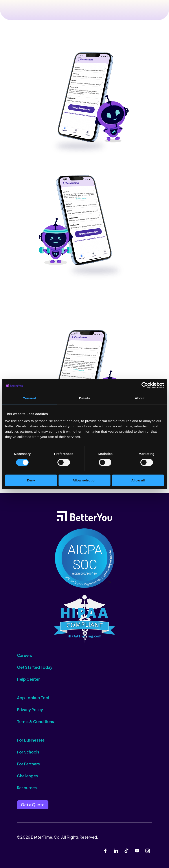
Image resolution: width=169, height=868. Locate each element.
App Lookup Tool (33, 698)
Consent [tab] (29, 398)
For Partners (28, 764)
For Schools (28, 752)
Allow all (138, 480)
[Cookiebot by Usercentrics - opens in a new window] (145, 385)
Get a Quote (33, 805)
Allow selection (84, 480)
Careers (25, 655)
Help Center (28, 679)
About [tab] (140, 398)
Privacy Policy (30, 709)
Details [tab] (84, 398)
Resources (27, 788)
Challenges (27, 776)
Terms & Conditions (35, 721)
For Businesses (31, 740)
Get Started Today (35, 667)
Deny (31, 480)
